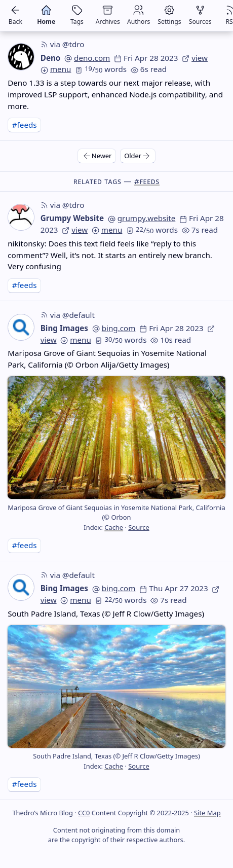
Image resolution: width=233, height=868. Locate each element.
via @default (68, 315)
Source (139, 527)
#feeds (25, 125)
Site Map (207, 813)
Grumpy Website (72, 218)
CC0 (84, 813)
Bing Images (64, 328)
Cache (114, 527)
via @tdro (63, 44)
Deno (51, 58)
